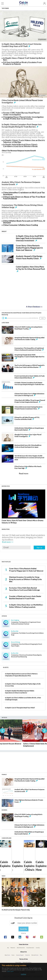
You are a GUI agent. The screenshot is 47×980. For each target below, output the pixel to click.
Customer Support (20, 955)
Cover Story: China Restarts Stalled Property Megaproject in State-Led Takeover (29, 248)
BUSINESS (4, 810)
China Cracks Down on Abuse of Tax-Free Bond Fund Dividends (24, 198)
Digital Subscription (21, 948)
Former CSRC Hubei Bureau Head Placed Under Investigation (21, 113)
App (8, 948)
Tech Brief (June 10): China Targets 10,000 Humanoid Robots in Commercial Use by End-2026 (30, 458)
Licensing (38, 948)
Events (13, 955)
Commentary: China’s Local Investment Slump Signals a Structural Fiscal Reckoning (26, 656)
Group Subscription (30, 948)
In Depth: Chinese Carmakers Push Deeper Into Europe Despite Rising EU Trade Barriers (22, 126)
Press (41, 955)
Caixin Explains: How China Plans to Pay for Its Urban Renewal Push (30, 269)
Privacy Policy (18, 962)
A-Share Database (34, 307)
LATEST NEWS (5, 323)
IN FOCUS (4, 718)
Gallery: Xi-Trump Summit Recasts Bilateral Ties (17, 745)
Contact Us (28, 955)
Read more (24, 473)
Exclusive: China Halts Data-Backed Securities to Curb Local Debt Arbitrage (24, 589)
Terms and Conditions (27, 962)
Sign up (39, 547)
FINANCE (4, 775)
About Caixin (7, 955)
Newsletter (13, 948)
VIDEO (4, 876)
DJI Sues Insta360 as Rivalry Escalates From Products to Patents (22, 63)
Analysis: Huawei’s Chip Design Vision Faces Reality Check (29, 257)
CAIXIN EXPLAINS (7, 838)
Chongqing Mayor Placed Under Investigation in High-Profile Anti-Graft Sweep (23, 118)
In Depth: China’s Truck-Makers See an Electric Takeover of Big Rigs (24, 141)
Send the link (23, 930)
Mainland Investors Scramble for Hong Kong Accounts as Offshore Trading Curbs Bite (25, 579)
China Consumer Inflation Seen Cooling (20, 225)
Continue (23, 974)
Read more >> (8, 542)
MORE (42, 318)
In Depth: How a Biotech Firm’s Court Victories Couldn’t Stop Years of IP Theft (22, 45)
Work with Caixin (35, 955)
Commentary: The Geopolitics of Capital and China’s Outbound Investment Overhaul (26, 623)
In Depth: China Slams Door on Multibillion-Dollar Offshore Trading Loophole (26, 606)
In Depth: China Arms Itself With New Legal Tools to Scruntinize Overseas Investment (30, 238)
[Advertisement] (24, 761)
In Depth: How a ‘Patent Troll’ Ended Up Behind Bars (24, 59)
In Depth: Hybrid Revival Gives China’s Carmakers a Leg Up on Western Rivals (20, 145)
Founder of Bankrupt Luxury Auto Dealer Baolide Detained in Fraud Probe (25, 597)
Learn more (10, 971)
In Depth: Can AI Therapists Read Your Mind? (20, 708)
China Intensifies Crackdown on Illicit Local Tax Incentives (24, 193)
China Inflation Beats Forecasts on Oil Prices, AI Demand (24, 222)
